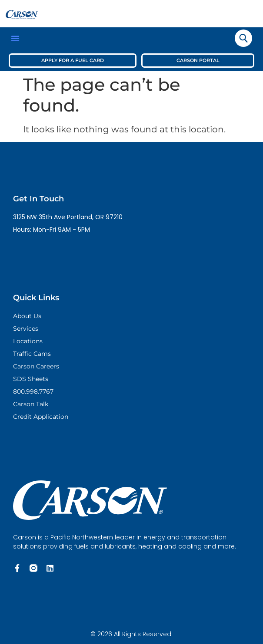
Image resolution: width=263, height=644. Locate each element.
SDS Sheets (31, 379)
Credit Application (41, 417)
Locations (28, 341)
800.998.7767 (33, 391)
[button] (15, 38)
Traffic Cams (32, 354)
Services (26, 329)
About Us (27, 316)
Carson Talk (31, 404)
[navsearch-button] (243, 38)
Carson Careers (36, 366)
